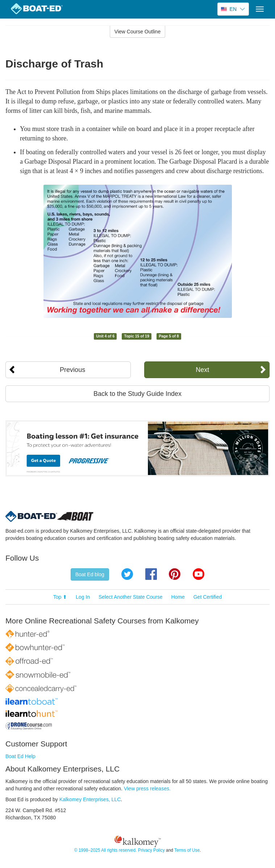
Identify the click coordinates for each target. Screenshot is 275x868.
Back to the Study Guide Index (137, 394)
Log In (83, 597)
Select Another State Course (131, 597)
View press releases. (147, 789)
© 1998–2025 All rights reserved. (106, 850)
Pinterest (175, 574)
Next (202, 370)
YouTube (199, 574)
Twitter (127, 574)
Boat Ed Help (20, 756)
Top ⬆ (60, 597)
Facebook (151, 574)
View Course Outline (137, 32)
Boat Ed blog (90, 574)
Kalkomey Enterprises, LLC (90, 799)
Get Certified (208, 597)
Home (178, 597)
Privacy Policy (151, 850)
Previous (72, 370)
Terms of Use (187, 850)
